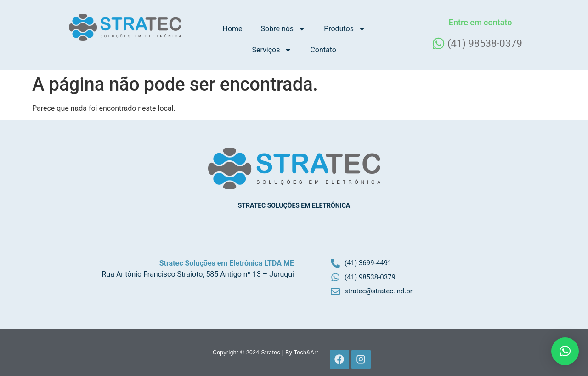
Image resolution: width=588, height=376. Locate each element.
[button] (565, 351)
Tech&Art (306, 353)
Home (233, 29)
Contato (323, 50)
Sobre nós (283, 29)
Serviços (272, 50)
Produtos (345, 29)
